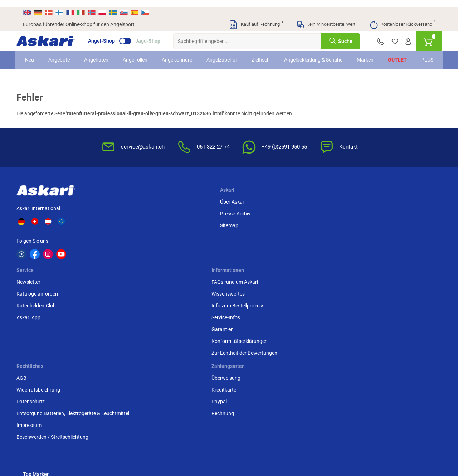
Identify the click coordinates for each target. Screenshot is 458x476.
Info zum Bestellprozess (260, 230)
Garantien (244, 254)
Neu (35, 57)
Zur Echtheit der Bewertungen (251, 281)
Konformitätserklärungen (261, 266)
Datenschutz (318, 230)
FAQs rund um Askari (257, 207)
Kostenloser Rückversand (402, 18)
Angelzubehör (227, 57)
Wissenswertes (250, 219)
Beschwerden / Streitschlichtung (322, 285)
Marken (360, 57)
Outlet (392, 57)
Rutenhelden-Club (183, 230)
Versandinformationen (81, 437)
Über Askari (118, 207)
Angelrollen (140, 57)
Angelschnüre (182, 57)
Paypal (381, 230)
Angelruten (101, 57)
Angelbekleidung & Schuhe (310, 57)
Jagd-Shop (154, 34)
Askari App (175, 242)
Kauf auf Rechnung (256, 18)
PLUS (422, 57)
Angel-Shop (108, 34)
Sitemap (115, 230)
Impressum (316, 269)
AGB (308, 207)
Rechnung (385, 242)
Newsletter (175, 207)
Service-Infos (248, 242)
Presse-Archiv (121, 219)
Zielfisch (266, 57)
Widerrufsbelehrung (325, 219)
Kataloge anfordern (185, 219)
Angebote (64, 57)
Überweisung (388, 207)
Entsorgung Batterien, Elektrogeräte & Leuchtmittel (328, 250)
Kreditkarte (386, 219)
